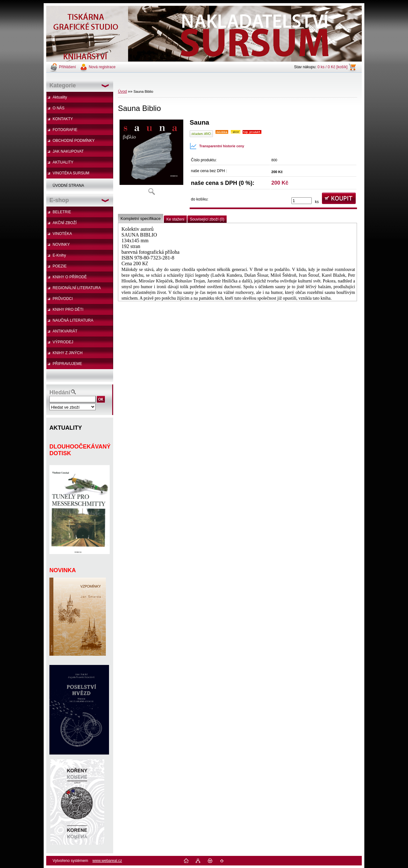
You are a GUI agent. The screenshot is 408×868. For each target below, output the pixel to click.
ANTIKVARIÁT (65, 331)
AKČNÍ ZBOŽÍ (65, 223)
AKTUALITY (63, 162)
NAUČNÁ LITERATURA (73, 320)
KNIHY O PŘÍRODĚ (70, 277)
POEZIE (60, 266)
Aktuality (60, 97)
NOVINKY (61, 244)
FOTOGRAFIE (65, 130)
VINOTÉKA (62, 234)
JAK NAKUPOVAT (68, 151)
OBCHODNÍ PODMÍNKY (74, 141)
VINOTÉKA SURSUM (71, 173)
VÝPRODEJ (63, 342)
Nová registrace (102, 67)
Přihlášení (67, 67)
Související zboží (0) (207, 219)
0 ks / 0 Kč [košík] (332, 67)
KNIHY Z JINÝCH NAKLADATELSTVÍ (64, 354)
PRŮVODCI (63, 299)
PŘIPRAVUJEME (67, 364)
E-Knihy (59, 255)
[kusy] (302, 201)
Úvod (122, 91)
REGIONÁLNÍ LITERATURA (77, 288)
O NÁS (58, 108)
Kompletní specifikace (141, 219)
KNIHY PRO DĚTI (68, 310)
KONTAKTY (63, 119)
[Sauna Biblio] (151, 159)
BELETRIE (62, 212)
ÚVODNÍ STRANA (68, 186)
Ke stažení (175, 219)
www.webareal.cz (107, 861)
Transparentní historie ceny (217, 146)
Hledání (60, 392)
